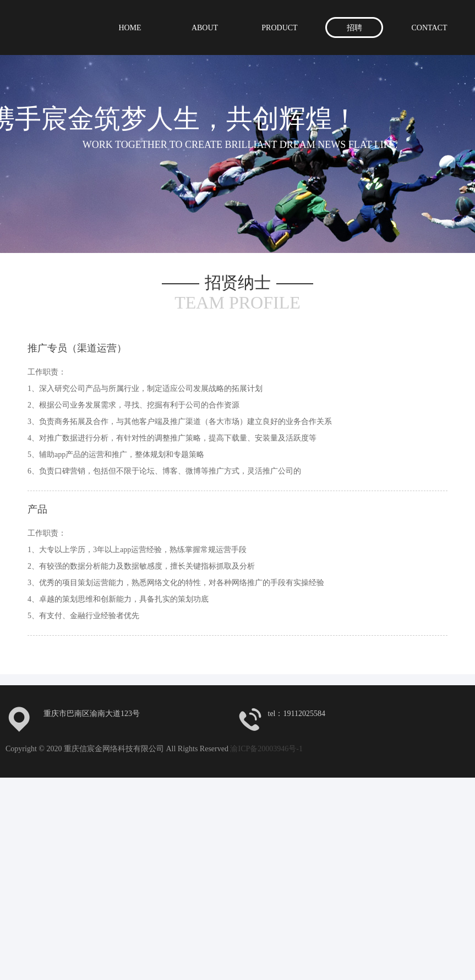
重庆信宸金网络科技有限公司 (84, 26)
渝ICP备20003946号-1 (266, 749)
